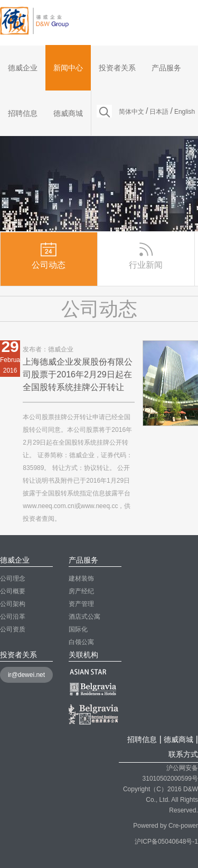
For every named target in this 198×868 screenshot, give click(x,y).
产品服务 (166, 68)
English (185, 112)
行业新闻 (146, 255)
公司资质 (13, 629)
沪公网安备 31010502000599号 (170, 769)
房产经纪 (81, 591)
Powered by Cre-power (166, 826)
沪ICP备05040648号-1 (166, 842)
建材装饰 (81, 578)
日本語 (159, 112)
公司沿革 (13, 617)
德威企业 (23, 68)
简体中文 (131, 112)
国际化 (78, 629)
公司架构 (13, 604)
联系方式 (183, 754)
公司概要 (13, 591)
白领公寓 (81, 642)
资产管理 (81, 604)
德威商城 (68, 113)
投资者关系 (117, 68)
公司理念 (13, 578)
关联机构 (83, 655)
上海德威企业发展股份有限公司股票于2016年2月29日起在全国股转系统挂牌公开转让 (78, 374)
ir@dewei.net (26, 675)
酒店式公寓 (84, 617)
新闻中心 (68, 68)
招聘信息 (23, 113)
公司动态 (49, 255)
